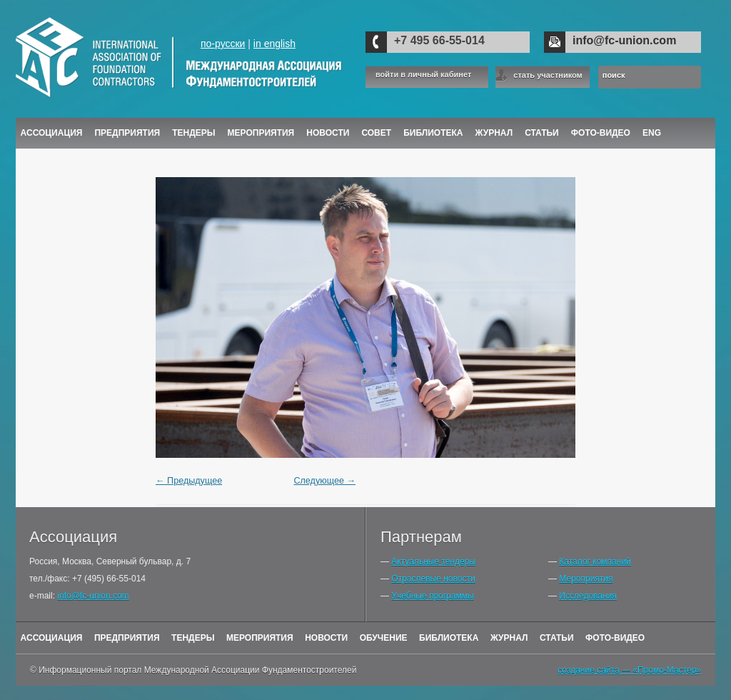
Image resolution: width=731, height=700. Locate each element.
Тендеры (193, 133)
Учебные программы (432, 596)
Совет (376, 133)
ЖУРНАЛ (494, 133)
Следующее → (324, 481)
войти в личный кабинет (423, 75)
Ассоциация (52, 133)
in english (274, 44)
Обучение (384, 638)
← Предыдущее (189, 481)
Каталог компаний (595, 561)
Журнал (509, 638)
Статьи (542, 133)
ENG (652, 133)
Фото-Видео (601, 133)
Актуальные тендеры (433, 561)
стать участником (548, 75)
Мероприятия (261, 133)
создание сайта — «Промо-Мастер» (629, 670)
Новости (328, 133)
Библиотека (433, 133)
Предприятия (127, 133)
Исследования (588, 596)
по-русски (223, 44)
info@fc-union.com (624, 40)
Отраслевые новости (433, 579)
